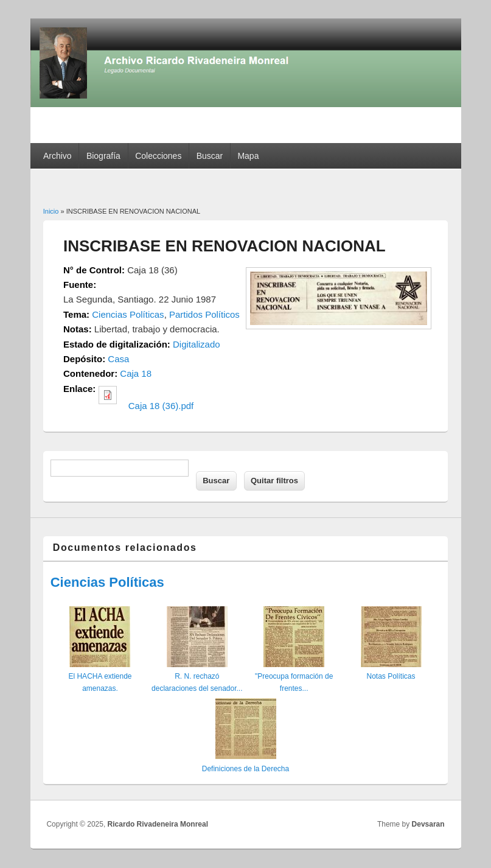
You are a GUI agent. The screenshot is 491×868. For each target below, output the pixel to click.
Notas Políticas (391, 676)
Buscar (210, 156)
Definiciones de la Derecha (245, 769)
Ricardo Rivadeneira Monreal (158, 824)
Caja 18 (136, 373)
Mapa (248, 156)
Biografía (103, 156)
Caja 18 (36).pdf (161, 406)
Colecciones (158, 156)
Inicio (51, 211)
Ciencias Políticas (128, 314)
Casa (118, 359)
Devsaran (428, 824)
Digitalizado (197, 344)
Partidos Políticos (204, 314)
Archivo (57, 156)
